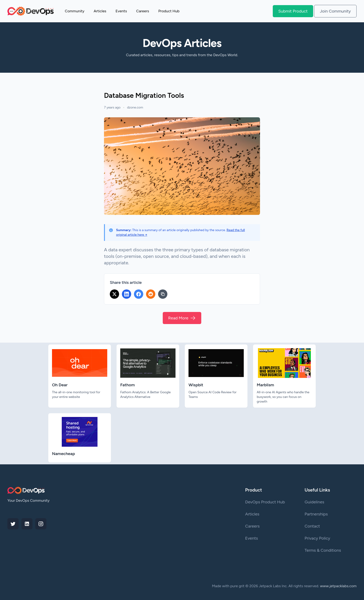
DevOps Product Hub (265, 502)
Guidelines (314, 502)
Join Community (335, 11)
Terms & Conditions (323, 550)
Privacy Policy (317, 538)
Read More (182, 318)
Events (121, 11)
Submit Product (293, 11)
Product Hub (169, 11)
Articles (100, 11)
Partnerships (316, 514)
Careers (143, 11)
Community (75, 11)
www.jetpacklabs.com (338, 586)
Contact (312, 526)
